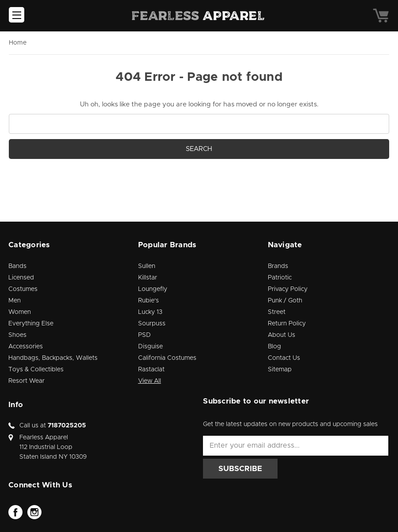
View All (150, 381)
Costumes (23, 289)
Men (15, 301)
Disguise (150, 347)
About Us (282, 335)
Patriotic (280, 278)
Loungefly (153, 289)
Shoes (17, 335)
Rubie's (148, 301)
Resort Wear (26, 381)
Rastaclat (151, 370)
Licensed (21, 278)
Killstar (148, 278)
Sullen (147, 266)
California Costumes (167, 358)
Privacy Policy (288, 289)
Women (20, 312)
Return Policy (287, 324)
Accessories (26, 347)
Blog (274, 347)
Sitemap (280, 370)
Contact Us (284, 358)
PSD (145, 335)
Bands (17, 266)
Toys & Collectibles (36, 370)
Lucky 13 (150, 312)
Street (277, 312)
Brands (278, 266)
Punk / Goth (285, 301)
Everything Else (31, 324)
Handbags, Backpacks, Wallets (53, 358)
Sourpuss (152, 324)
